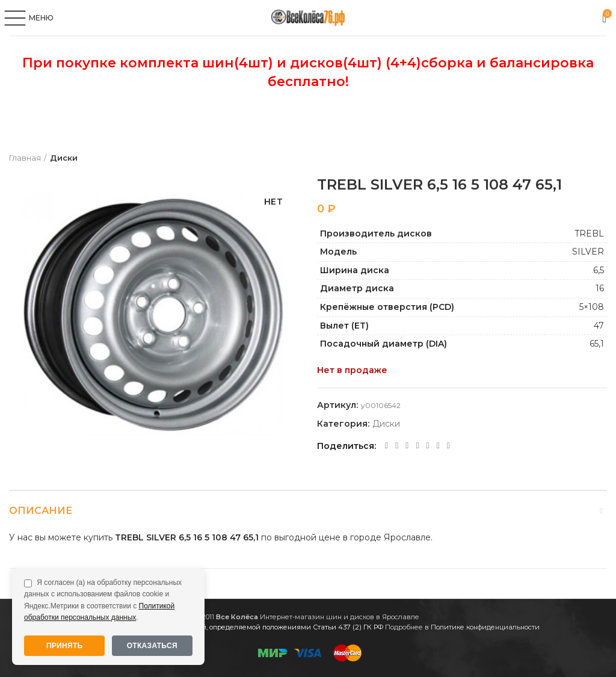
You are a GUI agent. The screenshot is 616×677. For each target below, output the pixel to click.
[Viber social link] (448, 446)
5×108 (592, 307)
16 (600, 288)
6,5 (599, 270)
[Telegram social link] (438, 446)
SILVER (588, 252)
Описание (41, 511)
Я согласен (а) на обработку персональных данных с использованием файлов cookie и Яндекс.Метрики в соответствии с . (103, 600)
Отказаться (152, 646)
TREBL (589, 233)
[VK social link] (428, 446)
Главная (25, 158)
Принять (65, 646)
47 (599, 326)
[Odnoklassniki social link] (407, 446)
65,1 (597, 344)
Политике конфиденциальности (485, 627)
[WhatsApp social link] (417, 446)
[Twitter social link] (397, 446)
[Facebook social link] (387, 446)
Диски (64, 158)
